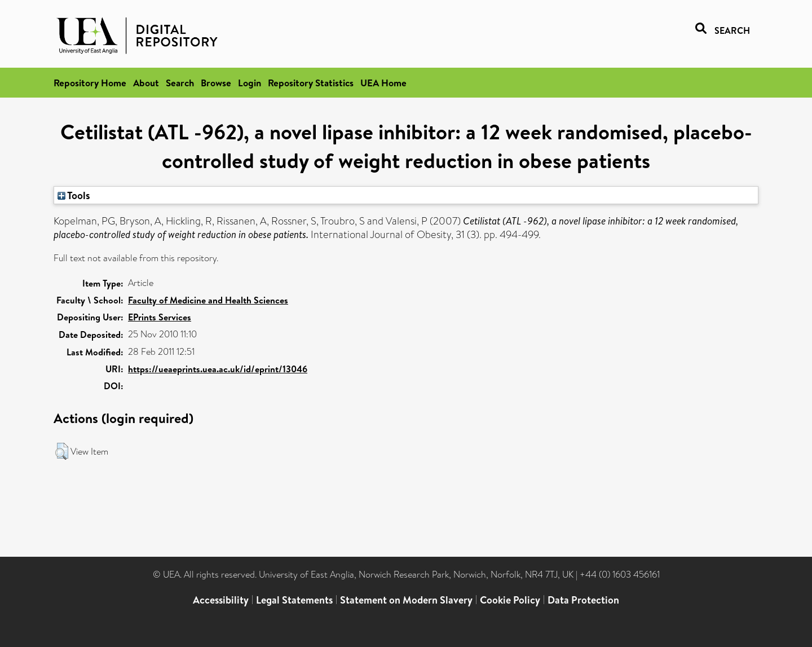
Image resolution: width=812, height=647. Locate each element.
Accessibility (221, 600)
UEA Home (383, 83)
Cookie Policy (510, 600)
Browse (216, 83)
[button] (62, 451)
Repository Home (90, 83)
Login (250, 83)
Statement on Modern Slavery (406, 600)
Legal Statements (294, 600)
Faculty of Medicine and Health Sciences (208, 300)
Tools (74, 195)
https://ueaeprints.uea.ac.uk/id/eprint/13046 (218, 369)
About (146, 83)
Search (180, 83)
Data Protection (583, 600)
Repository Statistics (311, 83)
